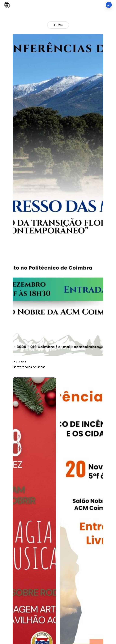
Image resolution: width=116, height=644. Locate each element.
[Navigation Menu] (109, 5)
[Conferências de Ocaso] (58, 195)
